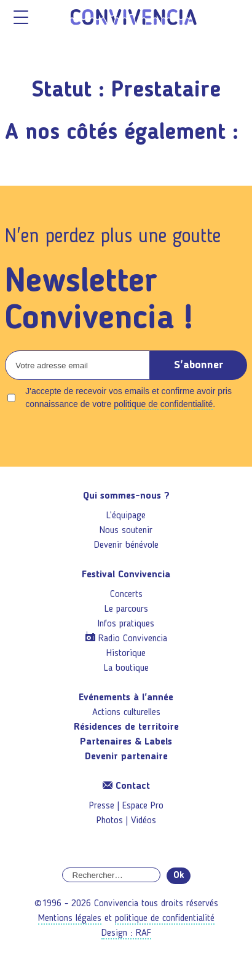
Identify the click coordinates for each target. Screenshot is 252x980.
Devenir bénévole (126, 545)
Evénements (126, 698)
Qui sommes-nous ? (126, 496)
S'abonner (199, 365)
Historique (126, 654)
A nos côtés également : (122, 133)
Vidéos (144, 821)
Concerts (126, 595)
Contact (126, 786)
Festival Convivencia (126, 575)
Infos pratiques (126, 624)
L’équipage (126, 516)
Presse (102, 806)
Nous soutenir (126, 531)
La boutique (126, 668)
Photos (110, 821)
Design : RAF (126, 933)
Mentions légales (70, 919)
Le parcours (126, 609)
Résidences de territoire (126, 727)
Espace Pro (143, 806)
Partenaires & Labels (126, 742)
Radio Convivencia (133, 639)
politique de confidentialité (163, 404)
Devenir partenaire (126, 757)
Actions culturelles (126, 713)
